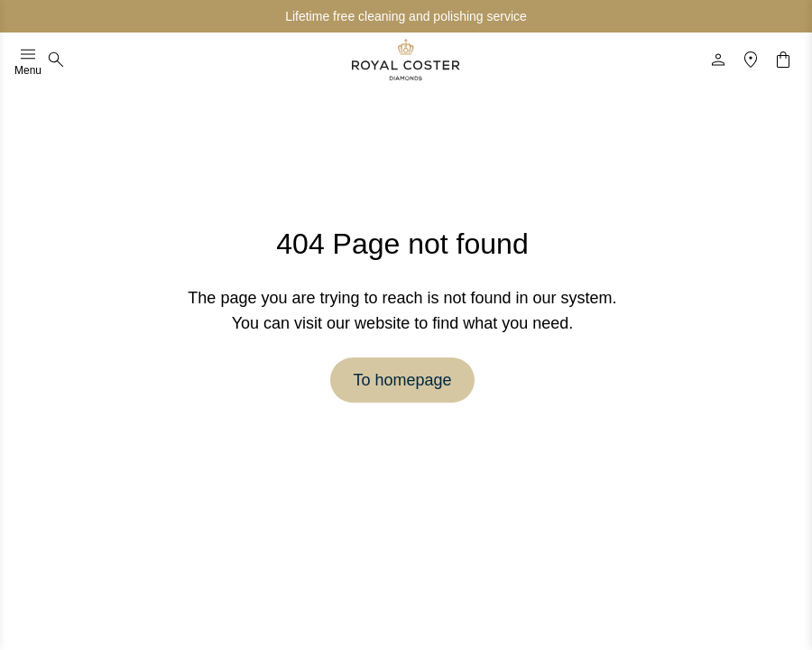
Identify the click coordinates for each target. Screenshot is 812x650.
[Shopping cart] (783, 60)
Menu (28, 60)
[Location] (751, 60)
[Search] (56, 60)
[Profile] (718, 60)
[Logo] (406, 60)
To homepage (402, 380)
